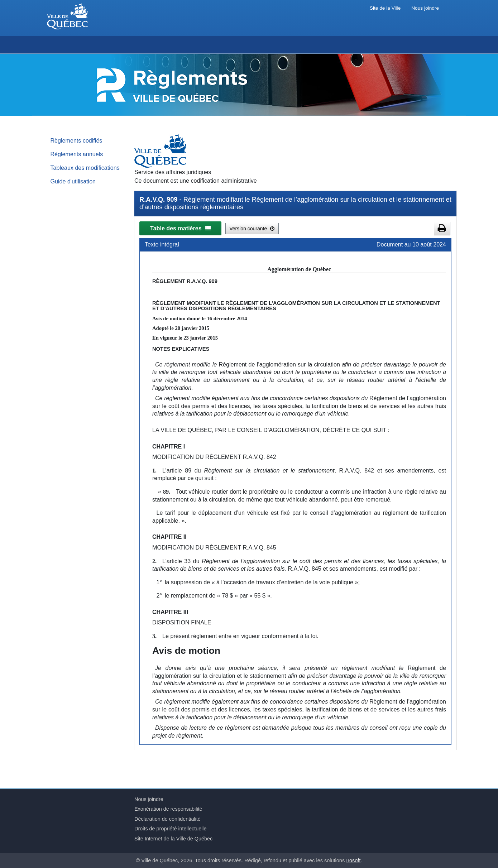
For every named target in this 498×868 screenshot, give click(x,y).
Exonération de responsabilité (168, 809)
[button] (442, 229)
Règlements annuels (77, 154)
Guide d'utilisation (73, 181)
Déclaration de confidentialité (167, 819)
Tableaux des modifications (85, 168)
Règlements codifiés (76, 140)
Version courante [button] (252, 229)
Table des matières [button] (180, 228)
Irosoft (353, 860)
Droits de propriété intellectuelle (171, 829)
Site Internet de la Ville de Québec (173, 839)
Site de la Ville (385, 8)
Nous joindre (425, 8)
